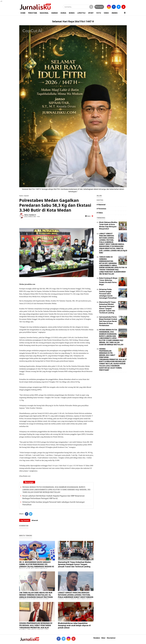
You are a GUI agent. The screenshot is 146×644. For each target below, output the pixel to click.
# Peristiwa (101, 209)
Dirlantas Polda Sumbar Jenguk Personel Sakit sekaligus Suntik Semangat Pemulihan (108, 294)
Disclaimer (111, 638)
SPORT (91, 13)
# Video (100, 213)
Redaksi (97, 638)
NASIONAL (44, 13)
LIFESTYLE (81, 13)
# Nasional (101, 205)
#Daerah (35, 520)
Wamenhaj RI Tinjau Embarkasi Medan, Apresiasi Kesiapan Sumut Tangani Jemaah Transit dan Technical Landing (75, 564)
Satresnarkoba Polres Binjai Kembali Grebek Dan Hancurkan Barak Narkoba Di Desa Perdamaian (108, 321)
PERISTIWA (33, 13)
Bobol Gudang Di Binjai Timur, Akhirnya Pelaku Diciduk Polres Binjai (108, 281)
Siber (103, 638)
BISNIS (72, 13)
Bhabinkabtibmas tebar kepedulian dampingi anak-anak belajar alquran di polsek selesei (74, 625)
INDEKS (115, 13)
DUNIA (63, 13)
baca (88, 216)
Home (21, 196)
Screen (99, 7)
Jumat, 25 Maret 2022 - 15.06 (32, 217)
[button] (125, 12)
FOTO (99, 13)
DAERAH (55, 13)
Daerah (26, 196)
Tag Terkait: (25, 520)
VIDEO (106, 13)
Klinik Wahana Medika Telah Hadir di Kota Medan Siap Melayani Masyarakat (108, 225)
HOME (23, 13)
